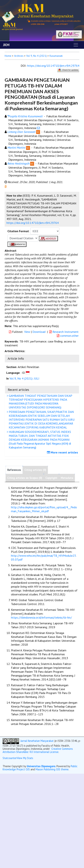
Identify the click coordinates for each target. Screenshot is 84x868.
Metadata (67, 478)
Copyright (51, 478)
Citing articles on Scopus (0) (25, 478)
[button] (6, 186)
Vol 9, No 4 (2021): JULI (24, 378)
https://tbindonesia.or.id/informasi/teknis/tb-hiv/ (41, 617)
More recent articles (63, 452)
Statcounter (10, 758)
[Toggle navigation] (76, 45)
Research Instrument (64, 332)
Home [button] (8, 56)
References (14, 470)
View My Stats (25, 758)
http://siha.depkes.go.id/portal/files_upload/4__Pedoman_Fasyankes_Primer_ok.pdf (44, 509)
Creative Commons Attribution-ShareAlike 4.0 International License (38, 750)
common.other (68, 336)
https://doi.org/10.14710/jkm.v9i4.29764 (53, 66)
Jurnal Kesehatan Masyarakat (37, 741)
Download (39, 332)
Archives (19, 56)
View (27, 332)
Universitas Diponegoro (41, 766)
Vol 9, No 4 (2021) (37, 56)
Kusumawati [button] (56, 56)
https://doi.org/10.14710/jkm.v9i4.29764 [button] (33, 223)
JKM (6, 45)
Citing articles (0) (35, 470)
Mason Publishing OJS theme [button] (52, 769)
